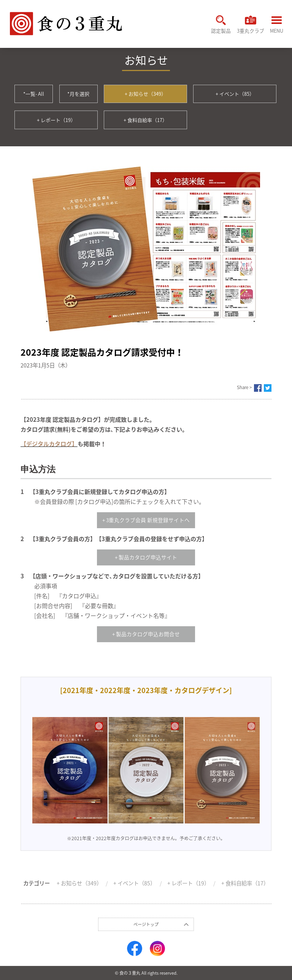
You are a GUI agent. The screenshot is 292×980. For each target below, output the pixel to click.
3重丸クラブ (251, 24)
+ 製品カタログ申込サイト (146, 557)
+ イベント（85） (235, 94)
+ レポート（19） (56, 120)
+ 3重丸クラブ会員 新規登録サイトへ (146, 520)
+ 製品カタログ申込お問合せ (146, 634)
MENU (277, 25)
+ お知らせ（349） (145, 94)
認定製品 (221, 24)
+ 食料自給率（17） (145, 120)
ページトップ (146, 924)
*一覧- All (34, 94)
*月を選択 (78, 94)
